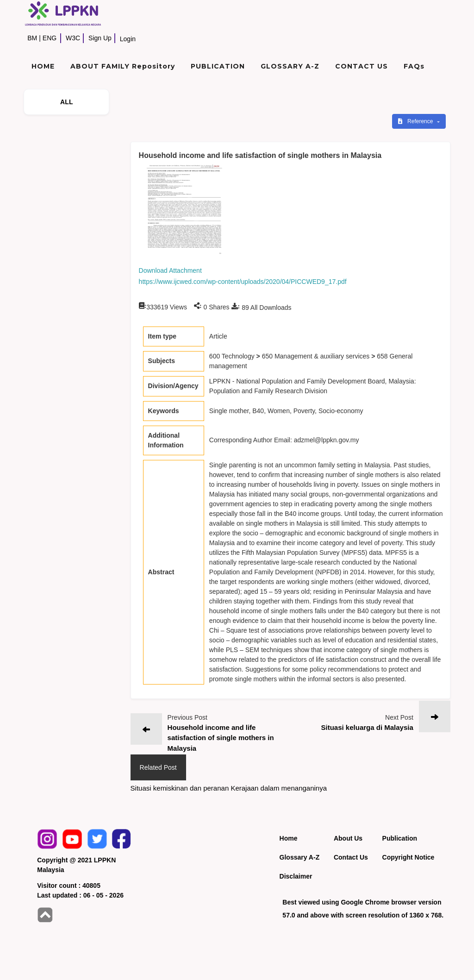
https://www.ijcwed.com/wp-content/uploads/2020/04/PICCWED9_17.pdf (243, 282)
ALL (67, 102)
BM (32, 38)
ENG (50, 38)
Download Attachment (170, 270)
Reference (416, 121)
